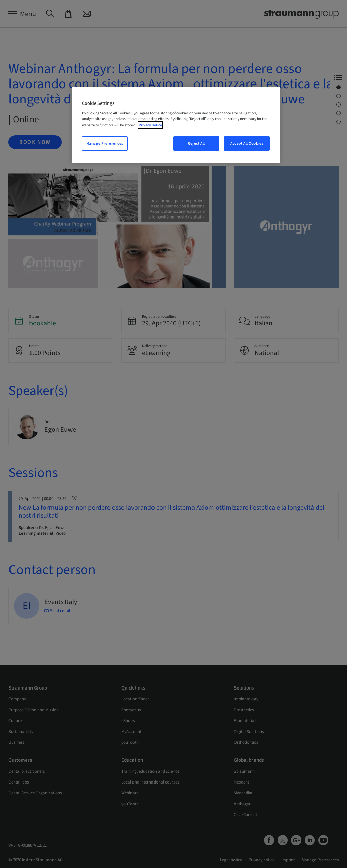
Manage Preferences (105, 143)
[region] (176, 125)
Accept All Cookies (247, 143)
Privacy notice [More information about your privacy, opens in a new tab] (150, 125)
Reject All (196, 143)
